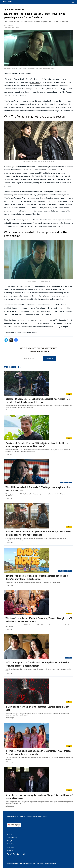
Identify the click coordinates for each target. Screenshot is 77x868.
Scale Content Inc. (42, 816)
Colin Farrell (35, 82)
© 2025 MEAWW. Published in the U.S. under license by (22, 816)
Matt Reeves (52, 89)
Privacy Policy (11, 841)
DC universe (34, 293)
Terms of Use (10, 847)
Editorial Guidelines (12, 838)
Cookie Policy (11, 844)
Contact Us (10, 850)
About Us (10, 835)
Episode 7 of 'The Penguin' (45, 176)
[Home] (7, 2)
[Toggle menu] (74, 2)
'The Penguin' (39, 79)
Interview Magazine (32, 214)
